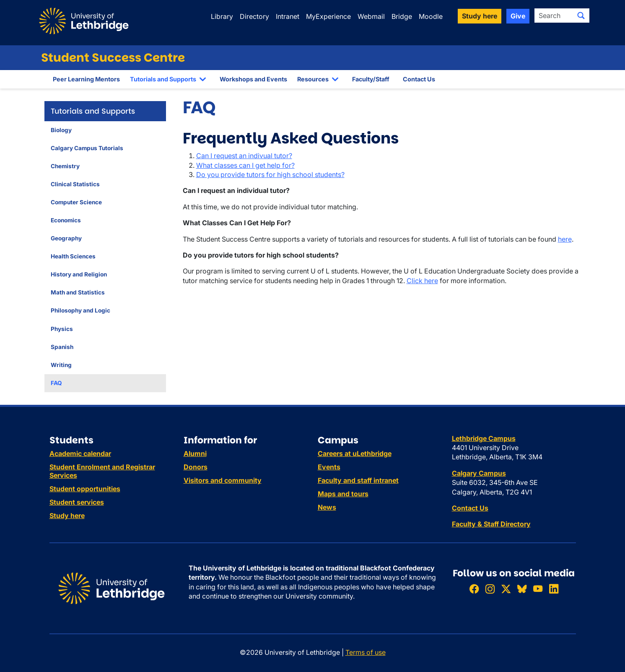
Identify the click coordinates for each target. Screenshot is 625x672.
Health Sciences (73, 256)
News (327, 507)
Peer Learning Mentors (86, 79)
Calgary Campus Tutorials (87, 148)
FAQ (56, 383)
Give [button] (518, 16)
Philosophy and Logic (80, 310)
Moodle (431, 16)
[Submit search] (581, 16)
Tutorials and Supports (163, 79)
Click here (422, 281)
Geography (66, 238)
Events (329, 467)
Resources (313, 79)
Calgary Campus (479, 473)
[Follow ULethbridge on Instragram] (490, 589)
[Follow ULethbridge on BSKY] (522, 589)
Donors (196, 467)
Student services (77, 502)
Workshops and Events (253, 79)
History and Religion (79, 274)
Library (222, 16)
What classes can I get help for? (245, 165)
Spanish (62, 347)
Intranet (288, 16)
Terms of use (366, 652)
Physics (62, 329)
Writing (61, 365)
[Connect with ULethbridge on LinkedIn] (554, 589)
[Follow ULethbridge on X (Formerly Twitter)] (506, 589)
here (565, 239)
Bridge (402, 16)
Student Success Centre (113, 58)
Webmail (371, 16)
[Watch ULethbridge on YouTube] (538, 589)
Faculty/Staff (371, 79)
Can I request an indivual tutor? (244, 156)
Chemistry (65, 166)
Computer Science (76, 202)
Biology (61, 130)
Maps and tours (343, 494)
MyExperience (328, 16)
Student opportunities (85, 489)
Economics (66, 220)
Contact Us (419, 79)
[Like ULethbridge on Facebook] (474, 589)
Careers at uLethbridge (355, 453)
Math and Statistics (78, 292)
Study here (67, 516)
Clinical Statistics (75, 184)
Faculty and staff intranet (358, 480)
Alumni (195, 453)
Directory (254, 16)
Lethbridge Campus (484, 438)
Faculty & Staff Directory (491, 524)
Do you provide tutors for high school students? (270, 175)
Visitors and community (223, 480)
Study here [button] (480, 16)
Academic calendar (80, 453)
